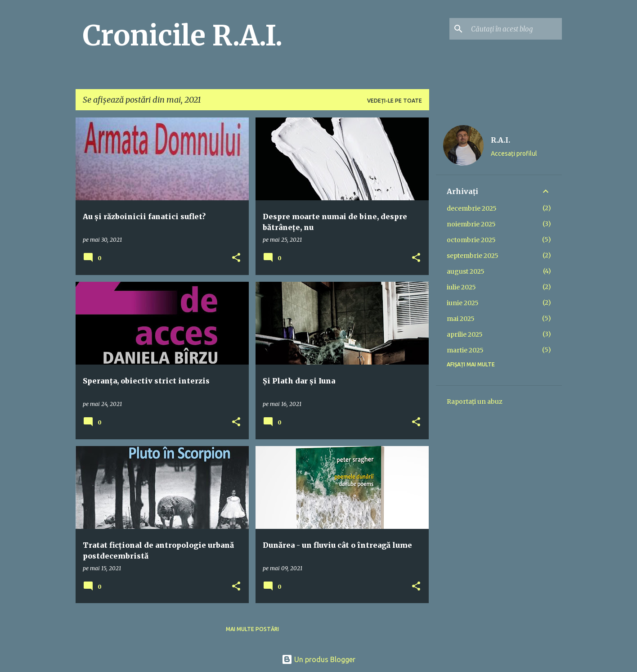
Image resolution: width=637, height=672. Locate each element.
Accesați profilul (514, 153)
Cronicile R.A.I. (183, 36)
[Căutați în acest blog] (515, 29)
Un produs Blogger (318, 659)
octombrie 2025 (471, 240)
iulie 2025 (461, 287)
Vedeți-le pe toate (395, 101)
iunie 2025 (463, 303)
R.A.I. (500, 140)
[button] (236, 258)
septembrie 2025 (473, 256)
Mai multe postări (252, 629)
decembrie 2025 (472, 208)
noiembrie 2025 (471, 224)
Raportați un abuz (475, 401)
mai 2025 (461, 319)
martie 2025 (465, 350)
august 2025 (466, 271)
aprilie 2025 (465, 334)
